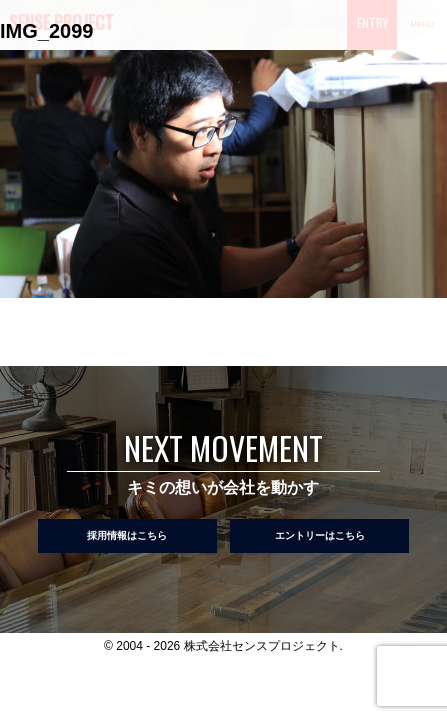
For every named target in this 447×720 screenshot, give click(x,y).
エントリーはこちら (320, 535)
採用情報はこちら (127, 535)
